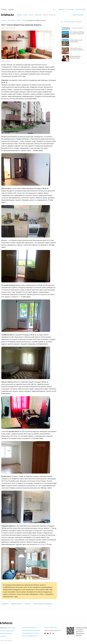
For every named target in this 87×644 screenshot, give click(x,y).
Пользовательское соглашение (30, 633)
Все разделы (12, 20)
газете (14, 628)
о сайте (9, 628)
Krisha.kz (4, 20)
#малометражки (17, 604)
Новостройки (38, 15)
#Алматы (28, 604)
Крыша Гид (52, 15)
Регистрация (70, 9)
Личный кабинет (81, 9)
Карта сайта (3, 636)
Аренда (25, 15)
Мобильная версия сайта (51, 627)
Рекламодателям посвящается (30, 627)
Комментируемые (77, 28)
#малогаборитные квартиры (43, 604)
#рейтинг (5, 604)
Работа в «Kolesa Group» (6, 634)
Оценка (31, 15)
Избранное (62, 9)
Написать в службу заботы (7, 631)
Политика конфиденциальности (30, 636)
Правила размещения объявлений (31, 630)
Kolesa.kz (4, 10)
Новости (46, 15)
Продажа (19, 15)
